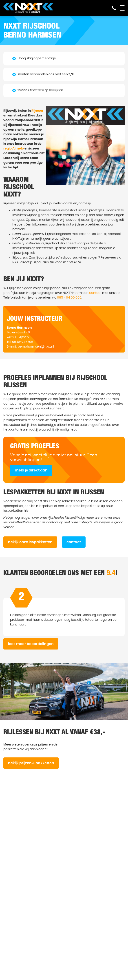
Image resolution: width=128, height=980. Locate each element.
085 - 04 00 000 (69, 298)
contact (95, 293)
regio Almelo (14, 149)
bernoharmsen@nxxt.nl (36, 347)
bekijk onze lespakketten (30, 542)
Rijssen (37, 111)
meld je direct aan (31, 470)
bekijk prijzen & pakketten (31, 763)
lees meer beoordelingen (31, 644)
